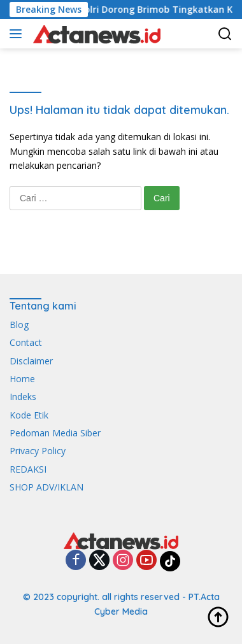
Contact (26, 342)
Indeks (23, 397)
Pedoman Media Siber (55, 433)
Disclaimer (31, 361)
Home (22, 379)
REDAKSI (28, 469)
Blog (19, 325)
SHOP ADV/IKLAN (46, 487)
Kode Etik (29, 415)
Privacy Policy (38, 451)
